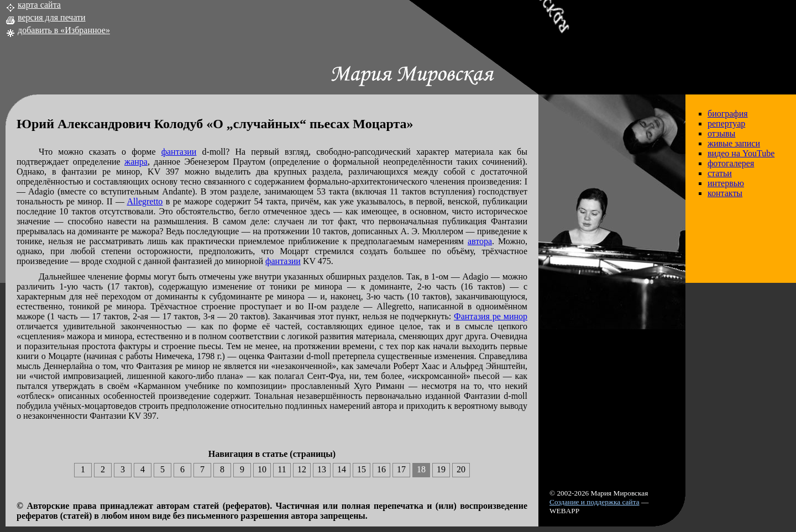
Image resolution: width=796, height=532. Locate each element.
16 (381, 469)
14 (342, 469)
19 (441, 469)
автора (480, 241)
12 (302, 469)
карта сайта (39, 5)
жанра (136, 162)
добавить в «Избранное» (64, 30)
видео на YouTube (741, 153)
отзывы (721, 133)
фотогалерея (731, 163)
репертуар (726, 123)
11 (282, 469)
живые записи (734, 143)
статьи (720, 173)
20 (461, 469)
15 (362, 469)
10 (262, 469)
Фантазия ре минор (491, 316)
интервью (726, 183)
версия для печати (52, 17)
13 (322, 469)
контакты (725, 193)
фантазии (179, 152)
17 (401, 469)
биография (728, 114)
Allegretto (145, 201)
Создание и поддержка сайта (595, 502)
